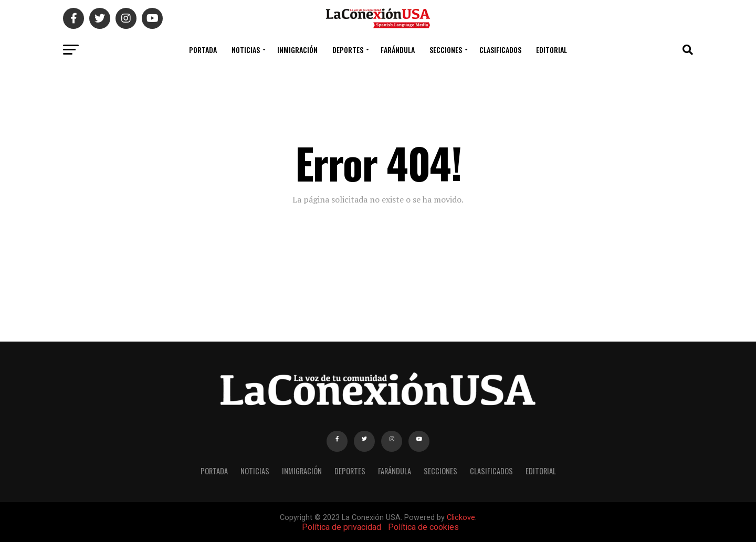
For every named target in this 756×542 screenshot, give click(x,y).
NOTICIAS (246, 50)
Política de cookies (423, 527)
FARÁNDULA (398, 50)
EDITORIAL (552, 50)
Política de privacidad (342, 527)
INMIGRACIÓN (297, 50)
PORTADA (203, 50)
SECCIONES (446, 50)
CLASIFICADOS (500, 50)
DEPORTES (348, 50)
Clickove (461, 518)
